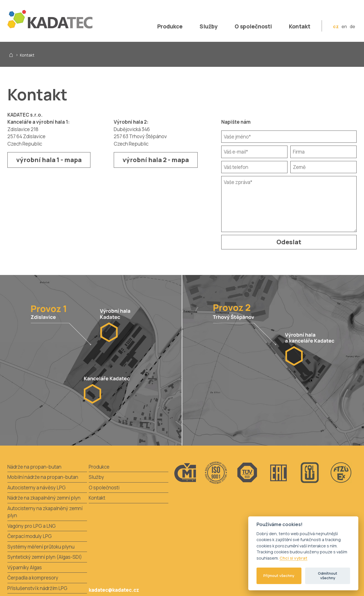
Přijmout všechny (279, 576)
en (344, 26)
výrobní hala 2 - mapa (156, 160)
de (352, 26)
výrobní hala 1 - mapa (49, 160)
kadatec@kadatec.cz (114, 590)
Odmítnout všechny (328, 576)
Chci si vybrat (293, 558)
